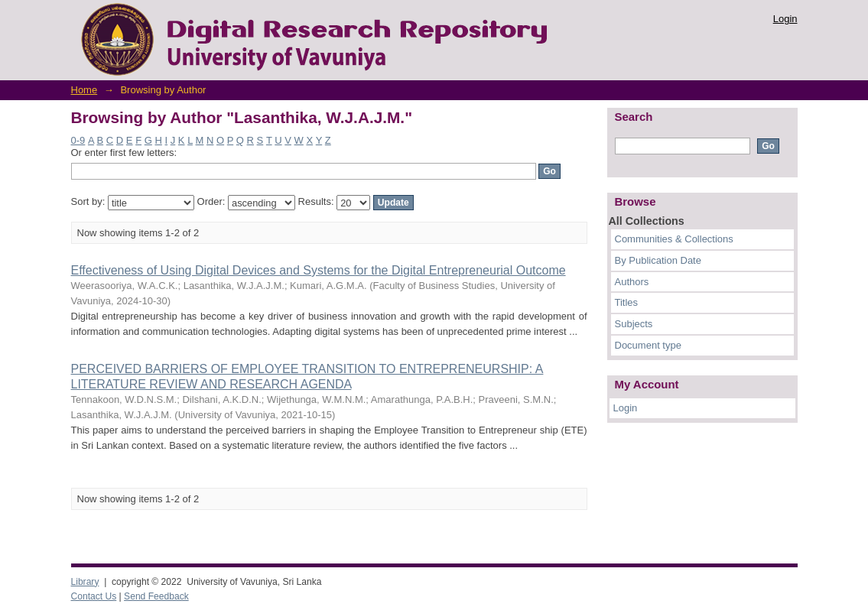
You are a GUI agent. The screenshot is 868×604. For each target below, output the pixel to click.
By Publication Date (658, 260)
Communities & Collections (674, 239)
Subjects (634, 324)
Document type (648, 345)
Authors (632, 282)
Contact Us (94, 596)
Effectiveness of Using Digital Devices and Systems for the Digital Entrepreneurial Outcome (319, 270)
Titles (627, 302)
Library (85, 582)
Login (785, 19)
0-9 (78, 140)
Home (85, 90)
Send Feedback (156, 596)
